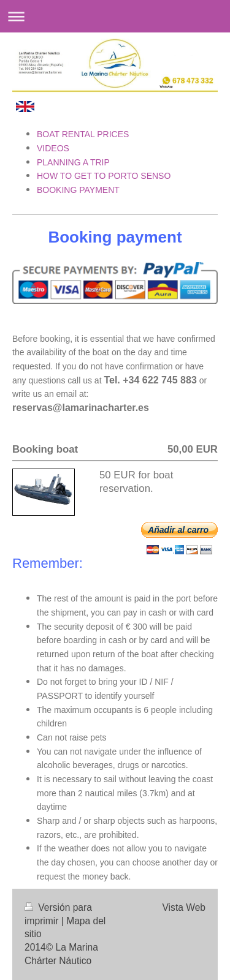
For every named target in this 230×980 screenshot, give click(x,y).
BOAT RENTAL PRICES (84, 134)
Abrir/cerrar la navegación (115, 16)
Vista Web (184, 907)
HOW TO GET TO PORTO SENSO (104, 176)
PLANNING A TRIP (73, 162)
